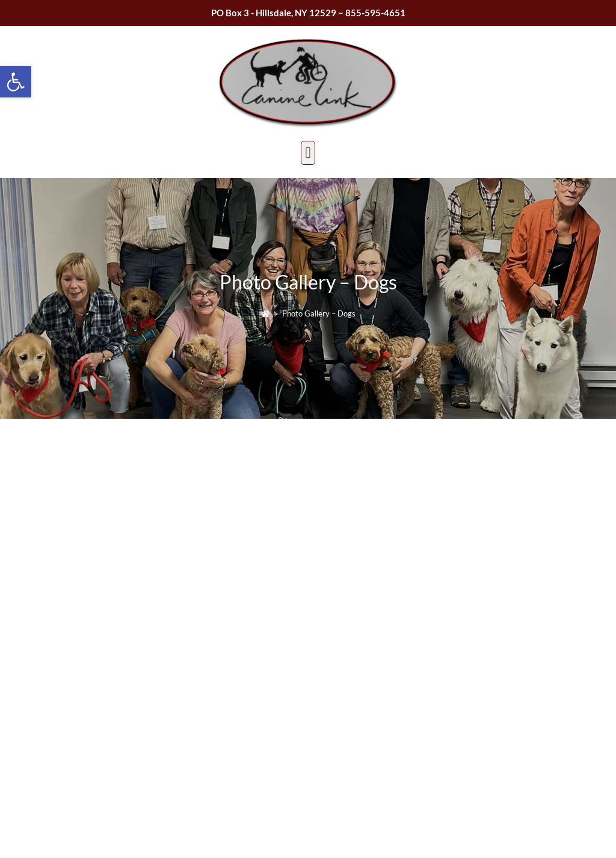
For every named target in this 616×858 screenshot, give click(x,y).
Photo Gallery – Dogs (319, 313)
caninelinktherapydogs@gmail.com (217, 695)
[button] (16, 82)
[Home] (266, 313)
